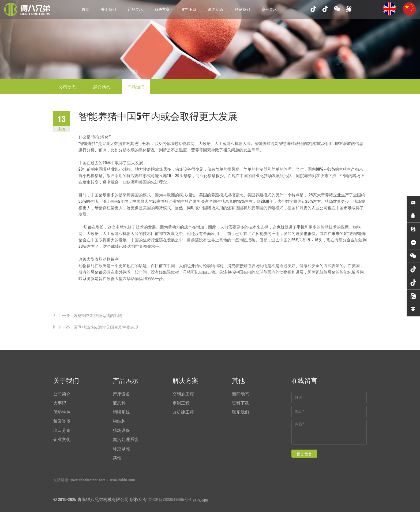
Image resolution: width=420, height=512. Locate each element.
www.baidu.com (122, 480)
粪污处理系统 (126, 439)
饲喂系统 (121, 412)
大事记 (60, 403)
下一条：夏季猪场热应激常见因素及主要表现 (98, 327)
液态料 (119, 403)
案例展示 (269, 9)
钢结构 (119, 421)
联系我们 (242, 9)
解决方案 (162, 9)
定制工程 (181, 403)
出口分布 (62, 430)
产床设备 (121, 394)
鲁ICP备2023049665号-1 (170, 499)
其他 (117, 458)
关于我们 (108, 9)
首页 (85, 9)
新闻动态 (216, 9)
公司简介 (62, 394)
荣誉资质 (62, 421)
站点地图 (200, 500)
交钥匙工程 (183, 394)
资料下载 (189, 9)
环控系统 (121, 449)
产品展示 (135, 9)
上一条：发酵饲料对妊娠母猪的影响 (90, 315)
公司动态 (67, 87)
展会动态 (102, 87)
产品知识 (136, 87)
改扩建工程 (183, 412)
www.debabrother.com (88, 480)
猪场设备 (121, 430)
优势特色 (62, 412)
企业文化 (62, 439)
